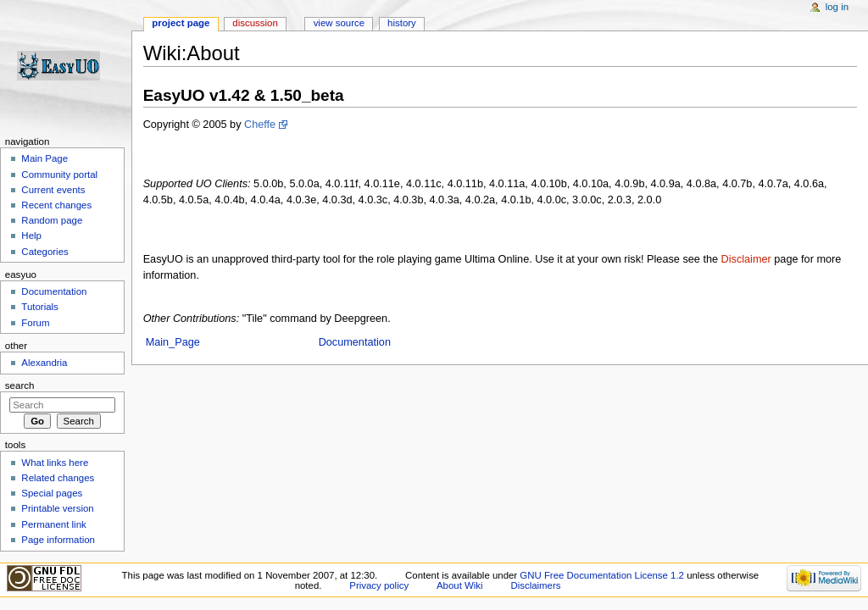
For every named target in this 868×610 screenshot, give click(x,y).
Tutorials (40, 307)
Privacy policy (379, 585)
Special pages (52, 493)
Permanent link (53, 524)
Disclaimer (746, 259)
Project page (181, 23)
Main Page (45, 158)
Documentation (355, 342)
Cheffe (260, 125)
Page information (58, 540)
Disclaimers (535, 585)
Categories (45, 252)
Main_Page (173, 342)
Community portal (59, 175)
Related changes (58, 478)
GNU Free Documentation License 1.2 (602, 575)
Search (20, 385)
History (402, 23)
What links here (55, 463)
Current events (53, 190)
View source (339, 23)
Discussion (255, 23)
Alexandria (44, 363)
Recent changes (56, 205)
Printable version (57, 508)
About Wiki (460, 585)
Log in (837, 7)
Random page (52, 220)
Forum (35, 323)
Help (31, 236)
